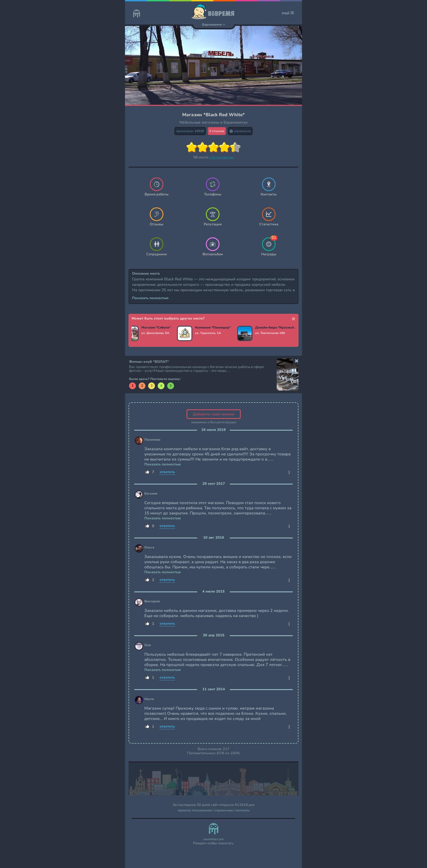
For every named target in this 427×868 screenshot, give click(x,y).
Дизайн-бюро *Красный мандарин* (278, 328)
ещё (288, 13)
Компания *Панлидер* (214, 328)
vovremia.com (213, 839)
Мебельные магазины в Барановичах (214, 122)
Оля (148, 645)
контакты (243, 810)
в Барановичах (221, 157)
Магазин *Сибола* (157, 328)
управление (240, 131)
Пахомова (152, 440)
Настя (149, 699)
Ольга (149, 548)
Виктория (152, 601)
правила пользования (195, 810)
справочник (224, 810)
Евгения (151, 494)
